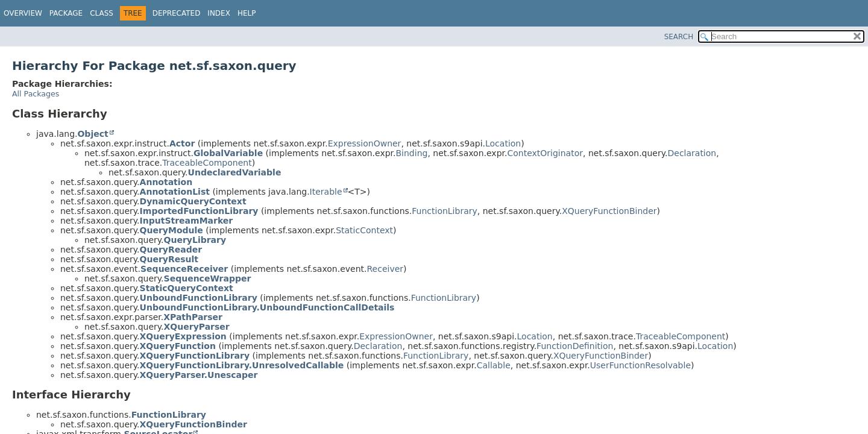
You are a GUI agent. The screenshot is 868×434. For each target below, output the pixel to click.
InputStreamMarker (187, 221)
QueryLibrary (195, 240)
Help (247, 13)
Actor (182, 143)
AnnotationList (175, 192)
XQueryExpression (183, 336)
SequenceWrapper (208, 278)
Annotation (166, 182)
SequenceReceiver (184, 269)
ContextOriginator (545, 153)
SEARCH (679, 37)
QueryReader (171, 250)
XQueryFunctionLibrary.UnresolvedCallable (242, 365)
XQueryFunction (178, 346)
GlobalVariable (228, 153)
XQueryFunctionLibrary (195, 356)
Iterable (326, 192)
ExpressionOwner (365, 143)
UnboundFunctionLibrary (199, 298)
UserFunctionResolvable (640, 365)
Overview (23, 13)
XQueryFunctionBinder (609, 211)
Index (219, 13)
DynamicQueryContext (193, 201)
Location (503, 143)
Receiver (385, 269)
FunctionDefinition (575, 346)
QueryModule (171, 230)
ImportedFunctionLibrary (199, 211)
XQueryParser (197, 327)
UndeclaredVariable (235, 172)
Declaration (692, 153)
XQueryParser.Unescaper (199, 375)
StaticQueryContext (187, 288)
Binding (411, 153)
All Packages (36, 94)
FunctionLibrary (445, 211)
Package (66, 13)
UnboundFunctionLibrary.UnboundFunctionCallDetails (267, 307)
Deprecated (177, 13)
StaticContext (364, 230)
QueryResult (169, 259)
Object (93, 134)
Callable (494, 365)
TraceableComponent (207, 163)
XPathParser (193, 317)
